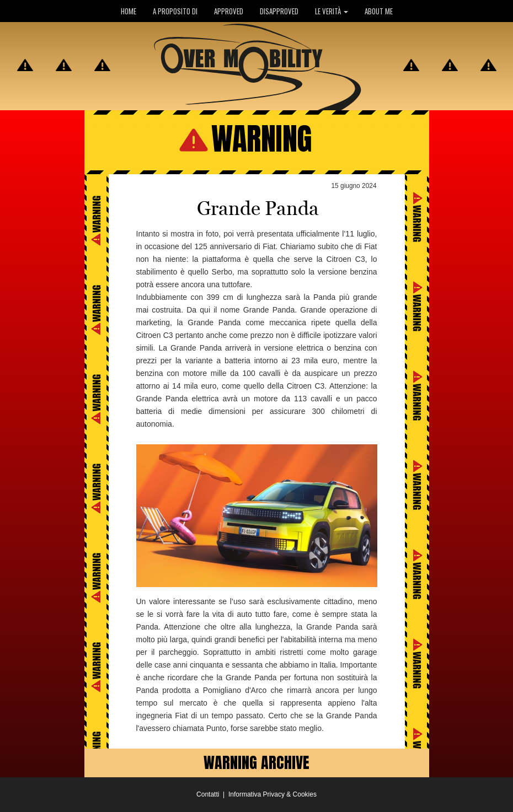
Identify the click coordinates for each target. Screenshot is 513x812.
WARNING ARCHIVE (256, 762)
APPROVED (229, 11)
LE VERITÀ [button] (332, 11)
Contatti (208, 794)
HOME (129, 11)
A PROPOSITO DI (175, 11)
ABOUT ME (379, 11)
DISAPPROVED (279, 11)
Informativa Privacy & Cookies (272, 794)
